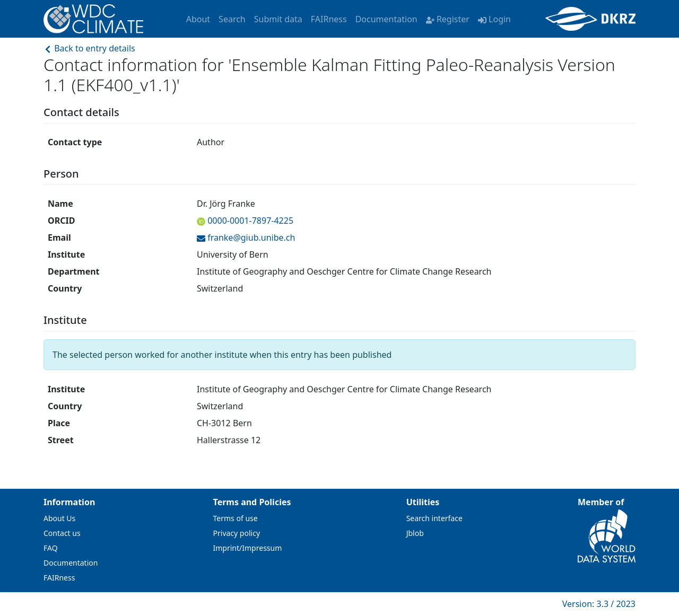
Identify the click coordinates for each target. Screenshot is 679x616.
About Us (59, 518)
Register (448, 19)
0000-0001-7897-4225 (249, 221)
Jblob (415, 533)
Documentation (386, 19)
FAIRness (329, 19)
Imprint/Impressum (248, 548)
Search (232, 19)
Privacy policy (237, 533)
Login (494, 19)
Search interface (434, 518)
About (198, 19)
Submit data (278, 19)
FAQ (51, 548)
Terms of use (236, 518)
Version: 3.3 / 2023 (599, 604)
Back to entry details (89, 48)
